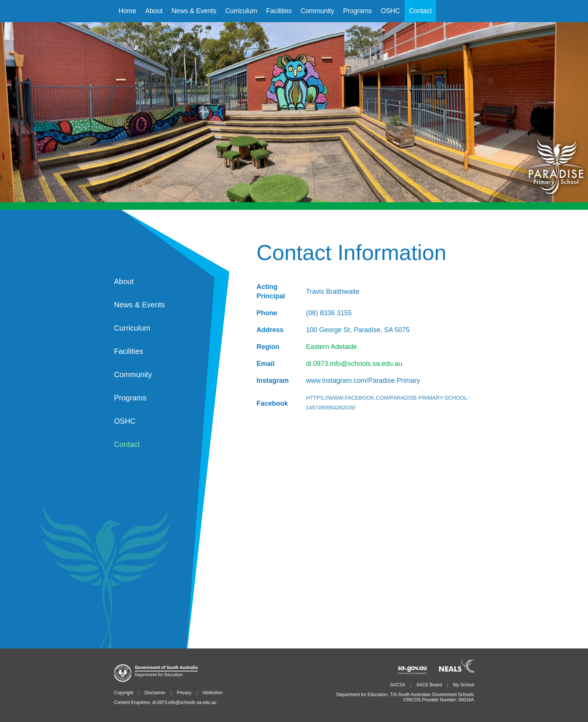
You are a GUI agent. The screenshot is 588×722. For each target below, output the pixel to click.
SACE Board (429, 685)
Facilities (129, 351)
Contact (127, 444)
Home (127, 11)
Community (133, 375)
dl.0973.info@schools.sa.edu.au (354, 364)
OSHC (125, 421)
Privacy (184, 693)
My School (463, 685)
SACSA (397, 685)
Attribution (212, 693)
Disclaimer (155, 693)
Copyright (124, 693)
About (124, 281)
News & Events (139, 305)
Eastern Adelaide (331, 347)
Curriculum (132, 328)
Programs (130, 398)
